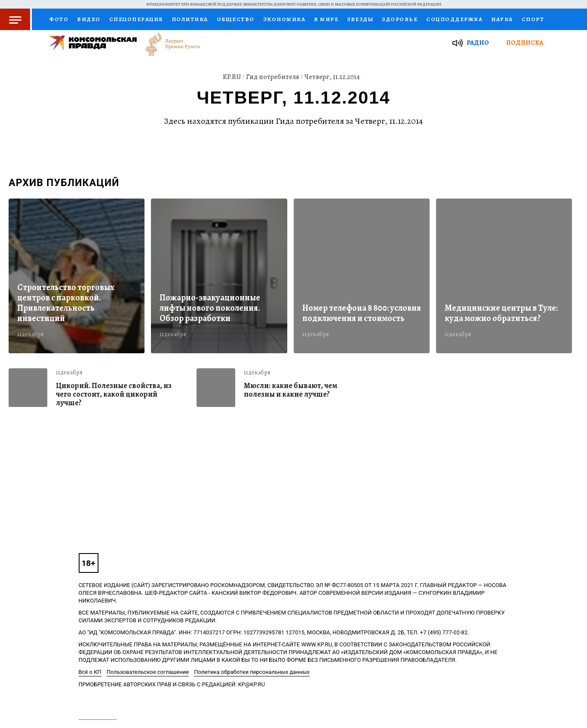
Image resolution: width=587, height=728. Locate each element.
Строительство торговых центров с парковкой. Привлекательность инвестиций (66, 303)
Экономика (284, 19)
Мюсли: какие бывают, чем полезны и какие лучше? (290, 390)
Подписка (525, 43)
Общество (236, 19)
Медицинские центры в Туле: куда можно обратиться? (501, 313)
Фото (59, 19)
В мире (326, 19)
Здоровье (400, 19)
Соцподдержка (454, 19)
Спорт (533, 19)
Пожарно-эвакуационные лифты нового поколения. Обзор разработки (210, 308)
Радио (478, 43)
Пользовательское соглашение (148, 672)
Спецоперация (136, 19)
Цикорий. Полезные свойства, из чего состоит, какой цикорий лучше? (114, 394)
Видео (89, 19)
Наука (502, 19)
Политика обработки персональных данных (252, 672)
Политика (190, 19)
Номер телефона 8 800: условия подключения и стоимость (362, 313)
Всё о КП (90, 672)
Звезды (360, 19)
